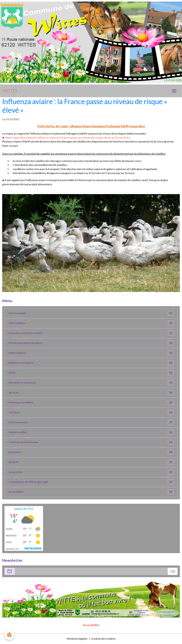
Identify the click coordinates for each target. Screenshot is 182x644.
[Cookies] (9, 635)
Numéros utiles (18, 432)
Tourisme (14, 412)
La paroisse (15, 472)
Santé (12, 373)
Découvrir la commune (22, 383)
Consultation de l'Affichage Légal (28, 482)
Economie (15, 452)
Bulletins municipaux (21, 363)
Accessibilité (16, 492)
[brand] (10, 91)
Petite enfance (17, 353)
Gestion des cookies (103, 639)
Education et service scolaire (26, 333)
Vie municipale (17, 313)
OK (173, 571)
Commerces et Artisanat (23, 442)
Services (14, 392)
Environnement (18, 422)
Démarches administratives (25, 343)
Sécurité (14, 462)
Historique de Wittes (21, 402)
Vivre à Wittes (17, 323)
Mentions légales (77, 639)
